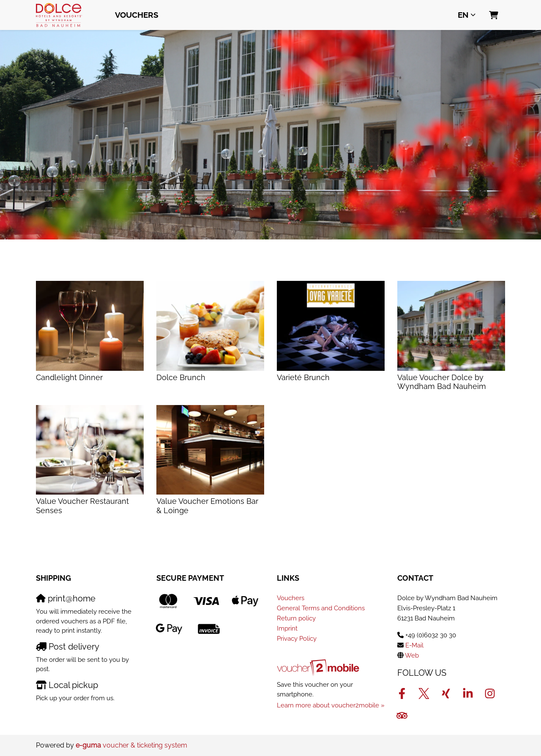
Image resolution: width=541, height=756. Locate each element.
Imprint (287, 628)
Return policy (296, 618)
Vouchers (137, 15)
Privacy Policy (297, 639)
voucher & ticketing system (131, 745)
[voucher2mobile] (319, 668)
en (463, 15)
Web (412, 655)
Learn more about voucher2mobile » (331, 705)
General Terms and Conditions (321, 608)
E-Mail (414, 645)
